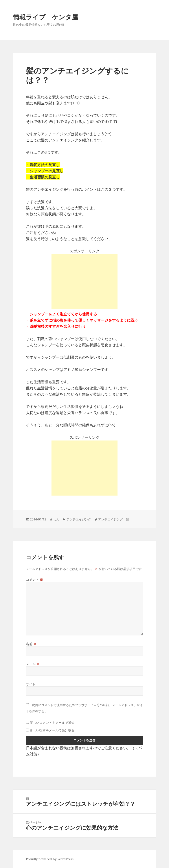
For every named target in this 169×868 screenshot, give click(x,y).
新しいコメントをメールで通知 (52, 723)
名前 (31, 644)
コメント (34, 580)
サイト (31, 684)
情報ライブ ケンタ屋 (46, 17)
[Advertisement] (84, 282)
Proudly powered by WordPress (50, 859)
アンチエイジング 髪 (114, 519)
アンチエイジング (79, 519)
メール (33, 664)
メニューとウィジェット (150, 26)
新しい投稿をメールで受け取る (52, 730)
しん (56, 519)
